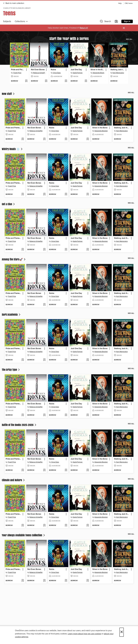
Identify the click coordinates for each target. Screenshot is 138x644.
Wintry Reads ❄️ (12, 149)
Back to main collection (14, 3)
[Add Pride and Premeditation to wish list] (26, 81)
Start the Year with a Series (69, 39)
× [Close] (122, 632)
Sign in (127, 21)
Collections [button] (21, 21)
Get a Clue (9, 204)
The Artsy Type (11, 370)
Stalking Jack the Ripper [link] (117, 70)
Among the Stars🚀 (14, 259)
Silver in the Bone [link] (98, 70)
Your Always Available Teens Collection (24, 535)
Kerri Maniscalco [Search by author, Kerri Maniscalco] (118, 73)
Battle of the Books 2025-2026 (19, 425)
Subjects (7, 21)
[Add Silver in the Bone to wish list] (106, 81)
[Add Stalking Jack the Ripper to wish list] (126, 81)
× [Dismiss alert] (124, 28)
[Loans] (116, 22)
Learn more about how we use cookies (84, 634)
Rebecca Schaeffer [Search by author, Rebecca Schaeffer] (39, 73)
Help (120, 3)
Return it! (84, 28)
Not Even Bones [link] (38, 70)
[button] (105, 22)
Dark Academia (11, 315)
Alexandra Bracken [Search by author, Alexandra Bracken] (99, 73)
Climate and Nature (14, 480)
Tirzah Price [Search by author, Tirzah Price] (17, 73)
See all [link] (129, 39)
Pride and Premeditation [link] (18, 70)
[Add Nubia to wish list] (66, 81)
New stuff (8, 94)
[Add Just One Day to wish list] (86, 81)
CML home (129, 3)
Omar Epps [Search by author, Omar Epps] (57, 73)
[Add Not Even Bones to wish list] (46, 81)
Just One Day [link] (76, 70)
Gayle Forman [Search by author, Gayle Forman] (78, 73)
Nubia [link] (53, 70)
